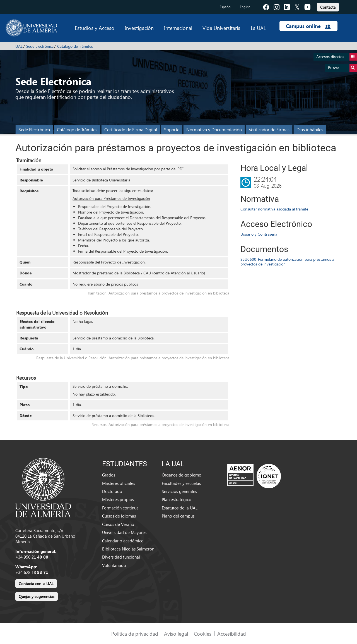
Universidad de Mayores (124, 532)
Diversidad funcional (121, 557)
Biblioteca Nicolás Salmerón (128, 549)
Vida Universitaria (221, 28)
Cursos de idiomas (119, 516)
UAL (19, 46)
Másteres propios (118, 499)
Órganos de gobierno (182, 475)
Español (225, 7)
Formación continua (120, 508)
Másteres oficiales (119, 483)
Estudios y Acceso (95, 28)
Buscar (342, 68)
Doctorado (112, 491)
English (245, 7)
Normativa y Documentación (214, 129)
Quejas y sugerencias (37, 596)
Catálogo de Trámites (75, 46)
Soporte (172, 129)
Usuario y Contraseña (259, 234)
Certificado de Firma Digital (131, 129)
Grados (109, 475)
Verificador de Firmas (269, 129)
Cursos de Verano (118, 524)
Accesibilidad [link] (232, 634)
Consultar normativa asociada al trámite (274, 209)
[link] (328, 6)
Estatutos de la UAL (180, 508)
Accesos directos (337, 57)
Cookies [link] (203, 634)
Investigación (139, 28)
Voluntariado (114, 565)
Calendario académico (123, 541)
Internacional (178, 28)
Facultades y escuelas (181, 483)
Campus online (308, 26)
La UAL (258, 28)
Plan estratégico (177, 499)
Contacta (328, 7)
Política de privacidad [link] (135, 634)
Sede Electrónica (40, 46)
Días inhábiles (310, 129)
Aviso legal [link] (176, 634)
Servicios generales (179, 491)
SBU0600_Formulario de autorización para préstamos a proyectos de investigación (287, 262)
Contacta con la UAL (36, 584)
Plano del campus (178, 516)
